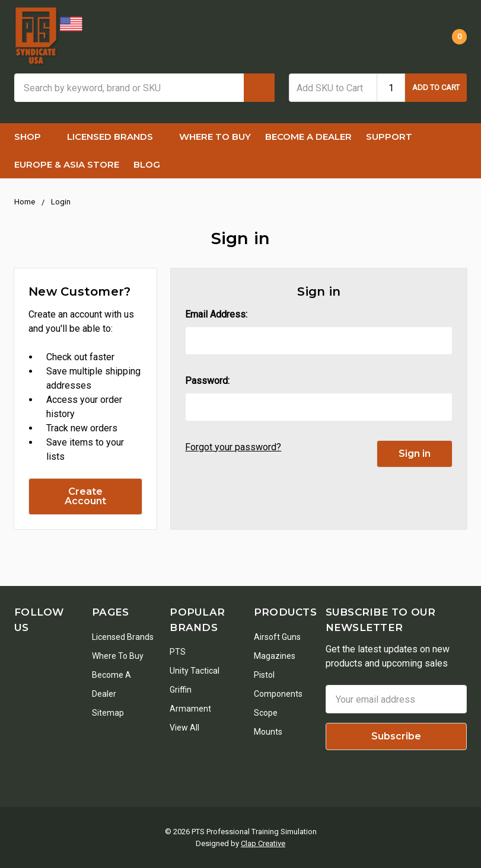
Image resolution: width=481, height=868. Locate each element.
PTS (178, 652)
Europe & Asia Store (67, 164)
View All (184, 728)
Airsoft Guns (277, 637)
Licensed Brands (116, 137)
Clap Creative (263, 843)
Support (395, 137)
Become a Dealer (308, 137)
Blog (147, 164)
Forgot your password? (233, 447)
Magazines (275, 656)
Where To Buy (215, 137)
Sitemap (108, 713)
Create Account (85, 496)
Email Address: (216, 314)
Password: (207, 381)
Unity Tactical (195, 671)
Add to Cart (436, 87)
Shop (34, 137)
